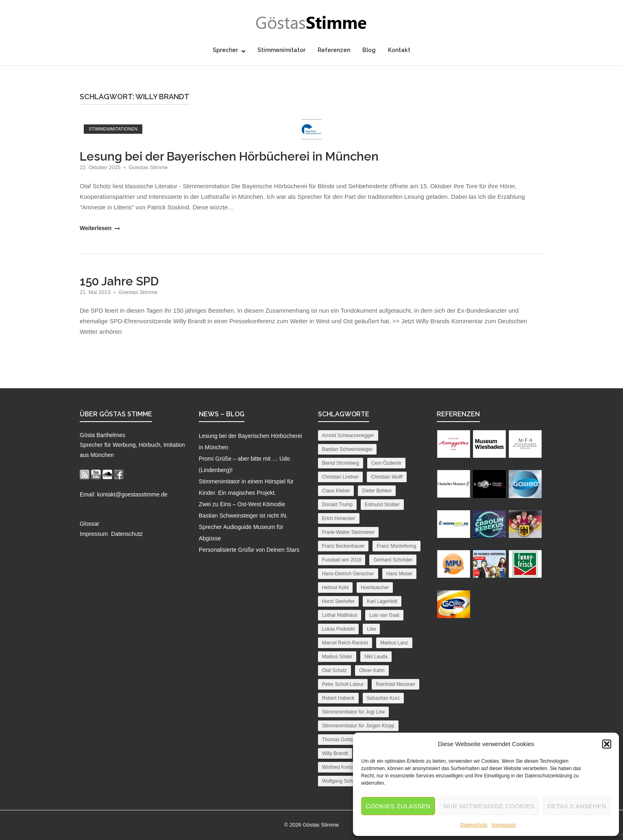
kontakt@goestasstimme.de (132, 494)
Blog (369, 50)
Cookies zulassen (398, 806)
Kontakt (399, 50)
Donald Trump (337, 505)
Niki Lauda (376, 657)
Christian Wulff (387, 477)
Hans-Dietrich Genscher (348, 574)
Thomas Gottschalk (343, 740)
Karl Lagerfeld (382, 601)
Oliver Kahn (372, 670)
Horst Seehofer (339, 601)
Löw (371, 629)
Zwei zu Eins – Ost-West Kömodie (242, 504)
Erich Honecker (339, 518)
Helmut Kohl (335, 588)
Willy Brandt (335, 753)
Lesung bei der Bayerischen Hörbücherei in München (229, 157)
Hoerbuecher (375, 588)
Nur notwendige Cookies (489, 806)
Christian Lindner (341, 477)
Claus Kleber (336, 491)
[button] (607, 744)
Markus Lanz (394, 643)
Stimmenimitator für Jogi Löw (354, 712)
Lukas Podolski (339, 629)
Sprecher (225, 50)
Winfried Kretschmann (346, 767)
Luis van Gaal (384, 615)
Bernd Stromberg (341, 463)
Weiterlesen (99, 228)
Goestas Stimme (148, 167)
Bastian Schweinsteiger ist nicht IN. (243, 516)
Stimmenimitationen (113, 129)
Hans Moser (400, 574)
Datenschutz (474, 825)
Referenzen (334, 50)
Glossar (89, 524)
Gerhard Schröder (393, 560)
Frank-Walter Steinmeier (349, 532)
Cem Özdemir (386, 463)
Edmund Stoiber (382, 505)
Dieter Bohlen (377, 491)
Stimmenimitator (281, 50)
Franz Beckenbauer (343, 546)
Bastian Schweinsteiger (347, 449)
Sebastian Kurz (383, 698)
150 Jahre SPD (119, 281)
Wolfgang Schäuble (343, 781)
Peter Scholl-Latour (343, 684)
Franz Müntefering (396, 546)
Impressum (504, 825)
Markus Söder (337, 657)
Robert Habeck (338, 698)
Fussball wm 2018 (342, 560)
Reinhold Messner (395, 684)
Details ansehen (577, 806)
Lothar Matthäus (340, 615)
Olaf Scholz (334, 670)
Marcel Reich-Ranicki (345, 643)
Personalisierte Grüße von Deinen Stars (249, 550)
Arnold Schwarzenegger (348, 435)
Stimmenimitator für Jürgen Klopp (358, 726)
